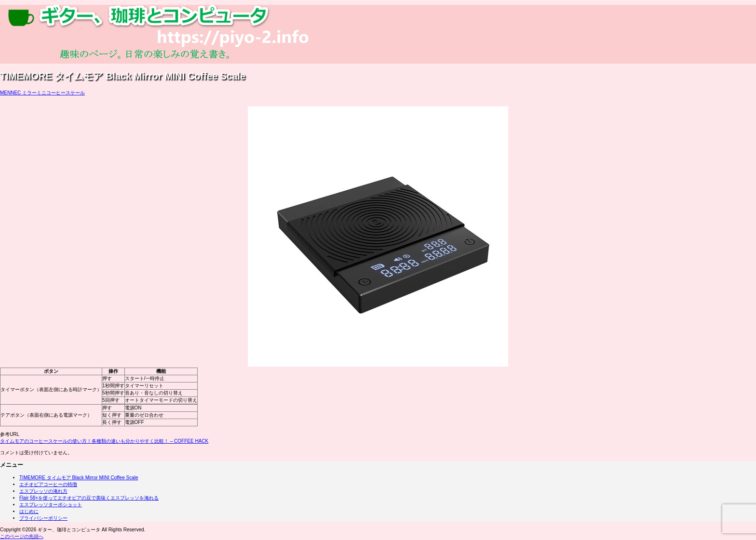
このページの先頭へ (22, 536)
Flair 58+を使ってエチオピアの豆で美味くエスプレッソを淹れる (89, 498)
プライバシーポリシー (43, 518)
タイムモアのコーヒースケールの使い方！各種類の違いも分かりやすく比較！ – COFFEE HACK (104, 441)
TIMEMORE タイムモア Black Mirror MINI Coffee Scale (79, 478)
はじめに (29, 511)
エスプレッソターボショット (51, 505)
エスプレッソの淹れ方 (43, 491)
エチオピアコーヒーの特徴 (48, 484)
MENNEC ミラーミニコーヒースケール (42, 93)
